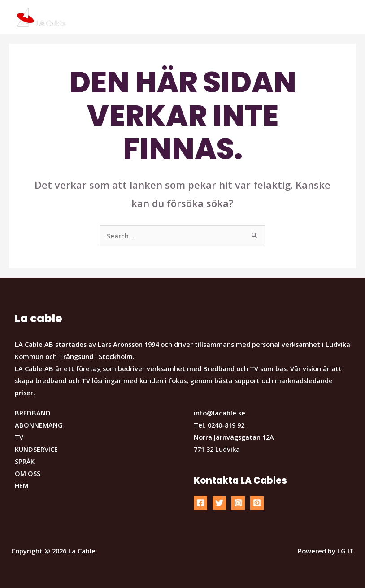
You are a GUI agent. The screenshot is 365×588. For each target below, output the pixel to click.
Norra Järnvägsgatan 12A (234, 437)
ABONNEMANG (39, 425)
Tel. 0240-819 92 (219, 425)
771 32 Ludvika (217, 449)
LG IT (345, 551)
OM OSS (28, 473)
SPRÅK (25, 461)
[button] (346, 13)
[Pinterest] (257, 503)
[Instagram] (238, 503)
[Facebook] (200, 503)
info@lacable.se (219, 413)
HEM (22, 485)
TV (19, 437)
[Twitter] (219, 503)
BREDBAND (33, 413)
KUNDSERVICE (36, 449)
